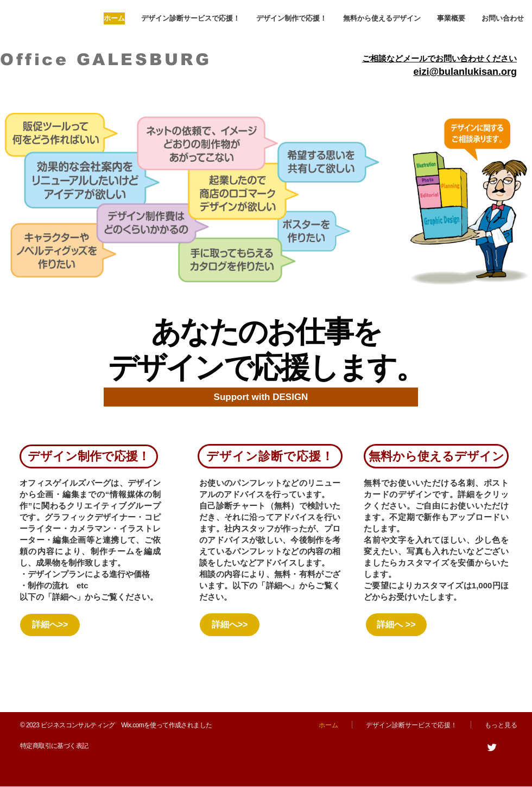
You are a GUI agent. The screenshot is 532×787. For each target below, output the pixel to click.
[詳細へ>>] (50, 625)
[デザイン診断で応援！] (270, 456)
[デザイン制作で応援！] (89, 456)
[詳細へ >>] (396, 625)
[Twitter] (492, 747)
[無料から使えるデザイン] (436, 456)
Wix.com (132, 725)
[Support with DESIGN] (261, 397)
